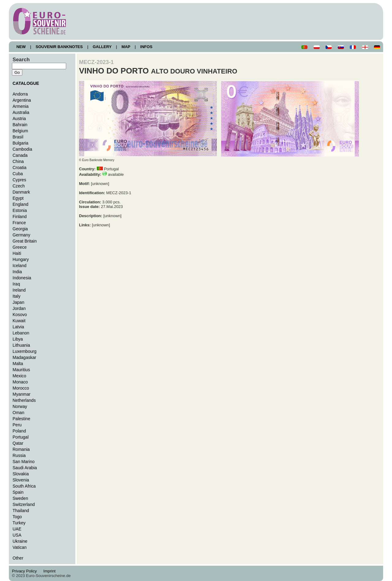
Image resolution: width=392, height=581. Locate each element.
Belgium (20, 131)
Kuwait (19, 321)
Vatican (20, 547)
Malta (18, 364)
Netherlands (24, 400)
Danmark (21, 192)
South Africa (24, 486)
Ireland (19, 290)
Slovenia (21, 480)
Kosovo (20, 315)
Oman (18, 413)
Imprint (50, 571)
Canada (20, 155)
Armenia (21, 106)
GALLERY (102, 47)
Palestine (21, 419)
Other (18, 558)
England (20, 204)
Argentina (22, 100)
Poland (19, 431)
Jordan (19, 308)
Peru (17, 425)
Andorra (20, 94)
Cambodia (22, 149)
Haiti (17, 253)
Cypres (19, 180)
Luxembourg (24, 351)
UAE (17, 529)
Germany (21, 235)
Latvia (18, 327)
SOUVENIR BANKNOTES (59, 47)
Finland (20, 217)
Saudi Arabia (25, 468)
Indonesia (22, 278)
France (19, 223)
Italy (17, 296)
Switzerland (24, 504)
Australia (21, 112)
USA (17, 535)
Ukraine (20, 541)
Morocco (21, 388)
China (18, 161)
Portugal (21, 437)
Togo (17, 517)
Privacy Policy (26, 571)
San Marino (24, 462)
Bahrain (20, 125)
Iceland (19, 266)
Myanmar (21, 394)
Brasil (18, 137)
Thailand (21, 511)
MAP (126, 47)
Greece (20, 247)
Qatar (18, 443)
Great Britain (25, 241)
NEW (21, 47)
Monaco (20, 382)
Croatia (19, 168)
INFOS (146, 47)
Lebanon (21, 333)
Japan (18, 302)
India (17, 272)
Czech (19, 186)
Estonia (20, 210)
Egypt (18, 198)
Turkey (19, 523)
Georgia (20, 229)
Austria (19, 119)
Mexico (19, 376)
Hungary (21, 259)
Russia (19, 455)
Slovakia (21, 474)
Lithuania (21, 345)
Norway (20, 406)
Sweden (20, 498)
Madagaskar (24, 357)
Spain (18, 492)
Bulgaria (20, 143)
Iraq (16, 284)
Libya (18, 339)
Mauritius (21, 370)
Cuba (18, 174)
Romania (21, 449)
